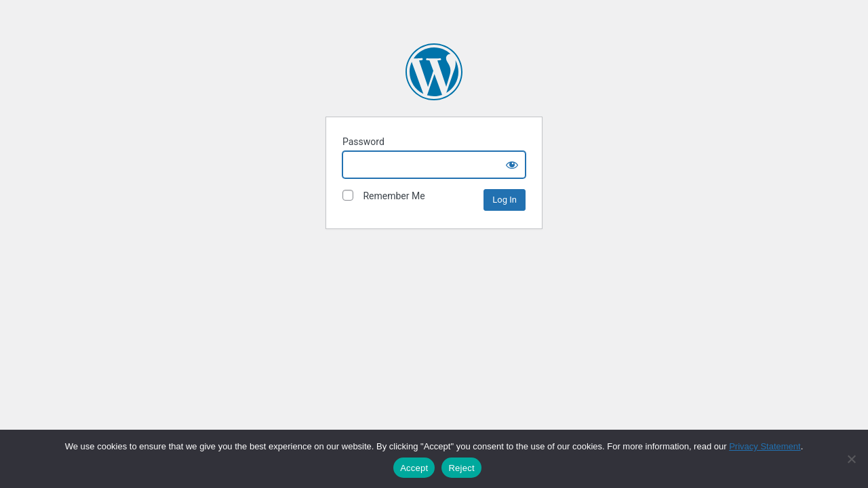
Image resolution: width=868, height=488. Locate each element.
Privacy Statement (765, 446)
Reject (461, 468)
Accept (414, 468)
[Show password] (512, 165)
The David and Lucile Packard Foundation (434, 72)
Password (363, 142)
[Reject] (851, 459)
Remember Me (384, 196)
